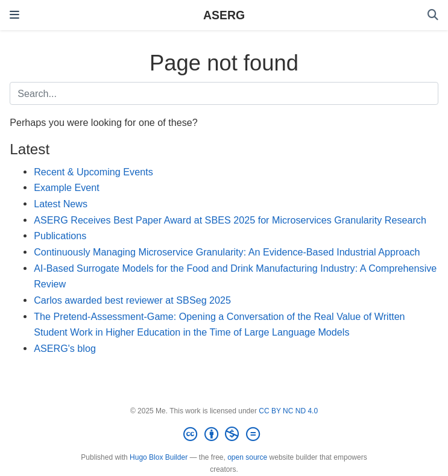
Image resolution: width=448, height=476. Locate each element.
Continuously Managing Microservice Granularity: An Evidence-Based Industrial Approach (227, 252)
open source (247, 457)
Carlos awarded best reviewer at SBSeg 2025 (132, 300)
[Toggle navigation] (14, 15)
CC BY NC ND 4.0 (288, 411)
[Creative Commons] (224, 434)
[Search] (433, 15)
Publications (60, 236)
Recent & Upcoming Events (93, 172)
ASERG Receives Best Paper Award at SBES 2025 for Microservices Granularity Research (230, 220)
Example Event (67, 187)
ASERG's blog (65, 348)
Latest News (61, 204)
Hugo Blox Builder (159, 457)
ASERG (224, 15)
